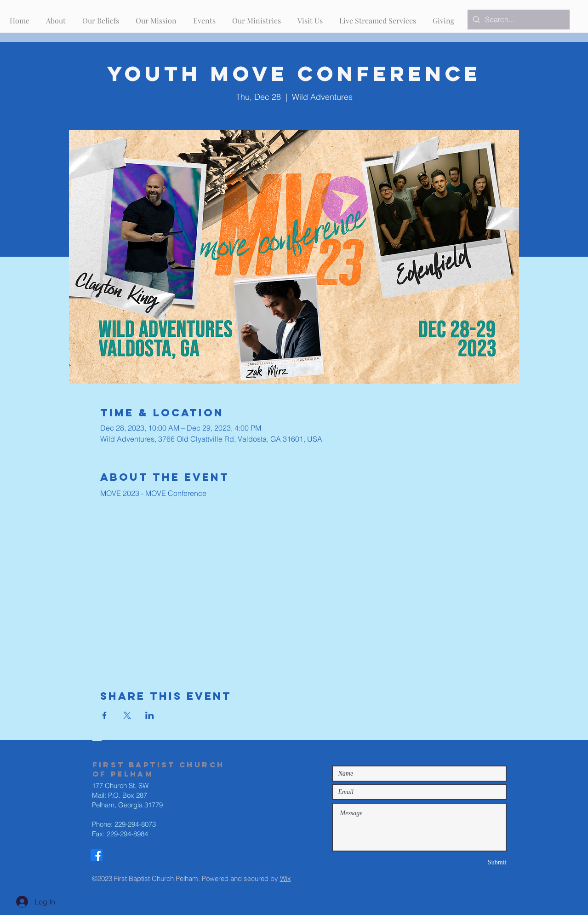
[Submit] (474, 862)
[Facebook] (97, 855)
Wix (285, 878)
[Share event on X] (127, 715)
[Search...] (518, 20)
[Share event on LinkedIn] (150, 715)
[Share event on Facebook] (105, 715)
